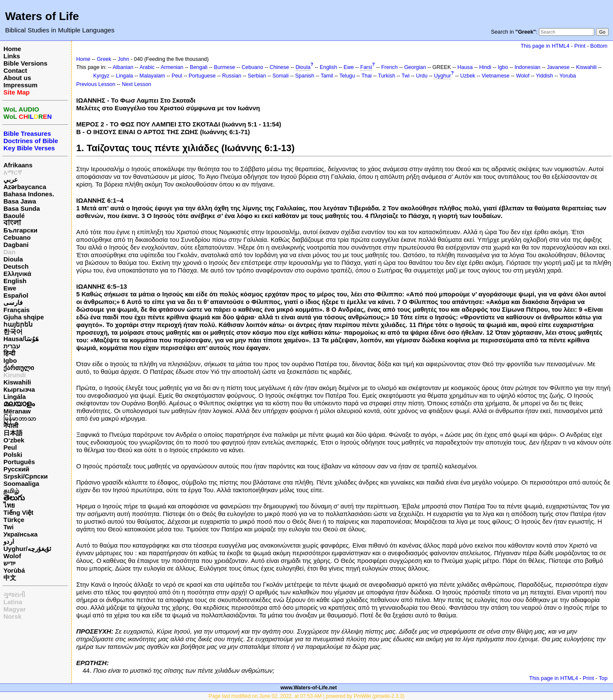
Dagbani (16, 245)
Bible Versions (25, 63)
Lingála (15, 397)
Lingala (124, 76)
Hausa (465, 67)
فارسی (13, 303)
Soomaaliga (21, 483)
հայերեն (18, 324)
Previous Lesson (96, 84)
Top (603, 678)
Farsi (366, 67)
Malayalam (152, 76)
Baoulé (14, 216)
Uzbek (468, 76)
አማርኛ (13, 172)
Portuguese (202, 76)
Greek (104, 59)
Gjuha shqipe (24, 317)
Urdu (422, 76)
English (15, 281)
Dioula (13, 259)
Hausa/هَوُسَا (21, 339)
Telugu (347, 76)
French (390, 67)
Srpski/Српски (26, 476)
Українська (20, 534)
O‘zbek (14, 440)
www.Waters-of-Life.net (309, 688)
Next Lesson (136, 84)
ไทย (9, 505)
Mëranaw (17, 411)
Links (12, 56)
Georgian (415, 67)
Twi (9, 527)
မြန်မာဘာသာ (20, 418)
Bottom (599, 46)
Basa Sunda (22, 208)
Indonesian (528, 67)
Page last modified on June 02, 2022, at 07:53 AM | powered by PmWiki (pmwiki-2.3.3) (306, 696)
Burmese (225, 67)
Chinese (279, 67)
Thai (367, 76)
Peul (10, 447)
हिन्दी (9, 353)
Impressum (20, 85)
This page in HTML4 (545, 46)
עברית (12, 346)
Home (12, 49)
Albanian (123, 67)
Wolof (12, 556)
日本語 (13, 433)
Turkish (387, 76)
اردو (9, 541)
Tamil (327, 76)
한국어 (13, 331)
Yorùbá (14, 570)
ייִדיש (9, 563)
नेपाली (11, 426)
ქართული (19, 368)
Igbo (10, 360)
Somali (281, 76)
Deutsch (16, 266)
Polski (13, 455)
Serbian (257, 76)
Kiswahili (17, 382)
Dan (9, 252)
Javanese (558, 67)
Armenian (172, 67)
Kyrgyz (101, 76)
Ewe (10, 288)
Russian (232, 76)
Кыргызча (19, 389)
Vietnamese (496, 76)
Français (17, 310)
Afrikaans (18, 165)
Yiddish (544, 76)
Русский (16, 469)
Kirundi (15, 375)
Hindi (485, 67)
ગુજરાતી (14, 595)
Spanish (305, 76)
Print (580, 46)
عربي (11, 179)
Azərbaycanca (25, 187)
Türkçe (14, 520)
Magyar (15, 609)
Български (20, 230)
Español (16, 295)
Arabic (147, 67)
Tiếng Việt (18, 512)
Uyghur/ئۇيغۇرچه (27, 549)
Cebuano (17, 237)
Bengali (199, 67)
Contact (15, 70)
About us (17, 78)
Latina (13, 602)
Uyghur (442, 76)
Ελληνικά (17, 274)
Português (19, 462)
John (123, 59)
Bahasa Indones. (29, 194)
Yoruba (568, 76)
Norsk (13, 616)
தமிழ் (11, 491)
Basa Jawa (20, 201)
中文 (10, 578)
